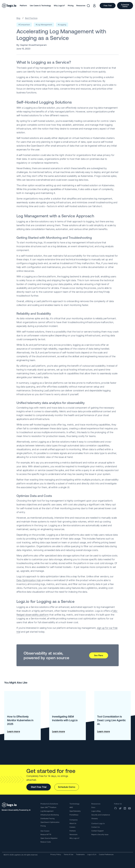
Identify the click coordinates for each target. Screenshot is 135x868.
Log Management (47, 811)
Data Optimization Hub (29, 580)
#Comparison (24, 25)
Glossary (95, 818)
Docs (93, 807)
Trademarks (80, 854)
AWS (71, 807)
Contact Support (97, 831)
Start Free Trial (39, 787)
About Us (73, 823)
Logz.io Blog (96, 811)
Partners (73, 831)
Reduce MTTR (46, 834)
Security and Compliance (101, 815)
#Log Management (44, 25)
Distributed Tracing (47, 818)
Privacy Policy (56, 854)
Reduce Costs (46, 842)
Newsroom (73, 834)
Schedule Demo (67, 787)
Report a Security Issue (100, 834)
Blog (18, 18)
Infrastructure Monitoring (50, 815)
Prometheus (74, 815)
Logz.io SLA (92, 854)
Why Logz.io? (59, 6)
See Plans (99, 655)
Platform (23, 6)
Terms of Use (68, 854)
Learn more (14, 731)
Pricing (71, 6)
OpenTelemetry (75, 811)
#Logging (62, 25)
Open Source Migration (49, 838)
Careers (72, 827)
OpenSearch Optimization (50, 822)
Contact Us (96, 827)
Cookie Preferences (106, 854)
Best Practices (31, 18)
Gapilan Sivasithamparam (33, 45)
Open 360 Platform (48, 807)
